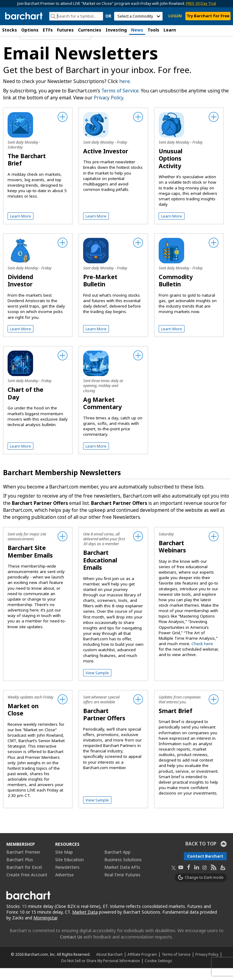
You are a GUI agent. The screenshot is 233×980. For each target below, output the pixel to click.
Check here (202, 655)
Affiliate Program (142, 966)
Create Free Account (27, 887)
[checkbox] (38, 152)
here (125, 93)
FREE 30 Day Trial (201, 3)
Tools (153, 30)
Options (30, 30)
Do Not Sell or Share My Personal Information (101, 972)
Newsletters (67, 879)
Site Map (64, 864)
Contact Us (71, 949)
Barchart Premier (23, 864)
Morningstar (45, 930)
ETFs (48, 30)
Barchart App (117, 864)
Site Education (69, 871)
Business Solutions (123, 871)
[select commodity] (138, 16)
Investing (116, 30)
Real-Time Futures (122, 887)
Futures (65, 30)
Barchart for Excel (24, 879)
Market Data (85, 924)
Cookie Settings (158, 972)
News (137, 30)
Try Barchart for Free (208, 16)
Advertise (64, 887)
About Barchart (109, 966)
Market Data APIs (122, 879)
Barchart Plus (20, 871)
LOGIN (175, 16)
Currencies (90, 30)
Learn (170, 30)
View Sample (97, 685)
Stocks (10, 30)
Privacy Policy (108, 110)
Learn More (20, 228)
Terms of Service (120, 103)
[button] (227, 30)
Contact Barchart (205, 868)
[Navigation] (56, 47)
